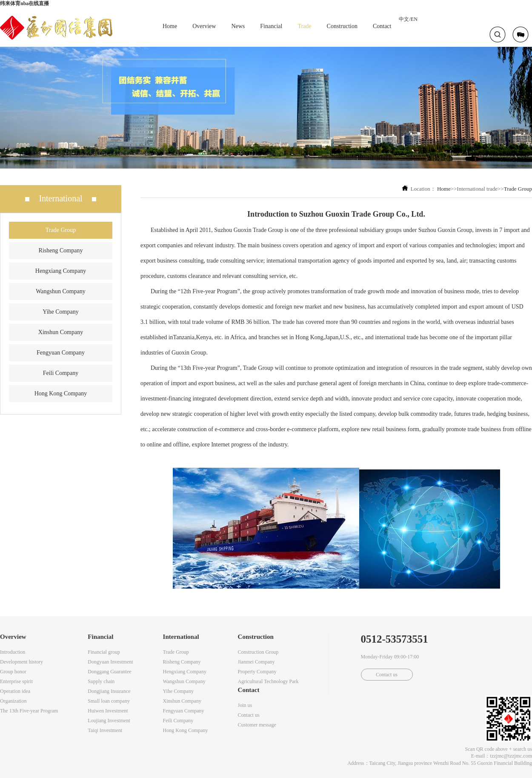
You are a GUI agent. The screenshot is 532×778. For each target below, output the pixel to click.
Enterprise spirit (16, 681)
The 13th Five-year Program (29, 711)
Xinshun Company (61, 332)
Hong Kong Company (61, 393)
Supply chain (101, 681)
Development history (21, 662)
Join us (245, 705)
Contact (382, 26)
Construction (342, 26)
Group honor (13, 672)
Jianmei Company (256, 662)
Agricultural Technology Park (268, 681)
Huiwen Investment (108, 711)
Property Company (257, 672)
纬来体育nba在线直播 (24, 3)
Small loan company (109, 701)
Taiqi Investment (105, 730)
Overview (204, 26)
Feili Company (61, 373)
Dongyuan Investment (110, 662)
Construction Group (258, 652)
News (238, 26)
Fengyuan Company (61, 353)
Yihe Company (60, 312)
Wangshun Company (61, 291)
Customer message (257, 725)
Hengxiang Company (61, 271)
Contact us (249, 715)
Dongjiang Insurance (109, 691)
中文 (404, 19)
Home (170, 26)
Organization (13, 701)
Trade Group (61, 230)
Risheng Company (61, 250)
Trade (304, 26)
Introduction (13, 652)
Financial (271, 26)
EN (414, 19)
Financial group (104, 652)
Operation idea (15, 691)
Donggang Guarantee (109, 672)
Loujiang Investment (109, 721)
